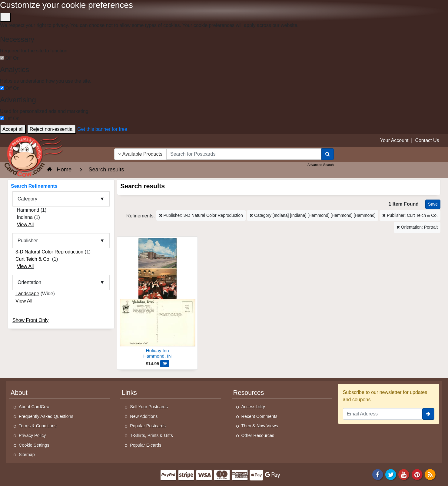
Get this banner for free (102, 129)
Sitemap (27, 455)
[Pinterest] (417, 474)
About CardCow (34, 407)
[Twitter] (391, 474)
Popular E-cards (146, 445)
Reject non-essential (52, 129)
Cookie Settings (34, 445)
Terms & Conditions (38, 426)
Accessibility (253, 407)
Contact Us (427, 140)
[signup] (428, 414)
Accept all (13, 129)
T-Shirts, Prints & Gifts (151, 435)
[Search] (328, 154)
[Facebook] (378, 474)
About (19, 393)
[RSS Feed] (430, 474)
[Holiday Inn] (157, 299)
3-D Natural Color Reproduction (49, 252)
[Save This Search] (433, 204)
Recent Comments (259, 416)
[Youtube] (404, 474)
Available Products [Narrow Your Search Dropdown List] (140, 154)
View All (25, 225)
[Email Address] (383, 414)
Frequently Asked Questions (46, 416)
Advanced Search (321, 165)
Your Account (394, 140)
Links (129, 393)
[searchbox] (244, 154)
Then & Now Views (260, 426)
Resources (249, 393)
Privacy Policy (32, 435)
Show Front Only (30, 320)
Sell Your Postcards (149, 407)
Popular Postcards (148, 426)
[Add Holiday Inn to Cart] (165, 364)
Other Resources (258, 435)
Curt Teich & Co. (33, 259)
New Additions (144, 416)
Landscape (27, 294)
